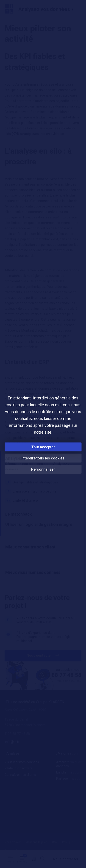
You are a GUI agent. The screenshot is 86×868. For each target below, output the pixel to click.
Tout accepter (43, 447)
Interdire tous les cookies (43, 458)
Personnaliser (43, 469)
